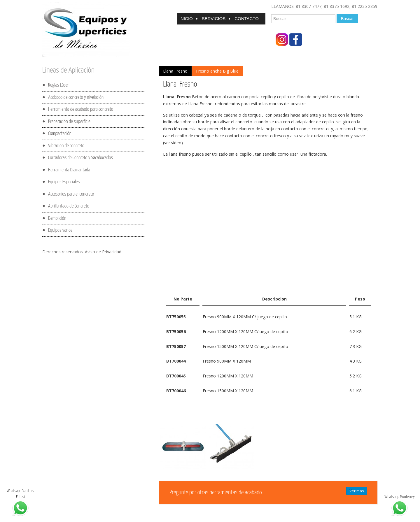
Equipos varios (60, 230)
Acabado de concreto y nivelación (76, 97)
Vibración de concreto (66, 146)
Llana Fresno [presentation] (175, 71)
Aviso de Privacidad (103, 252)
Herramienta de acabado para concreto (81, 109)
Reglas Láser (59, 85)
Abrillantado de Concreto (69, 206)
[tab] (175, 71)
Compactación (60, 134)
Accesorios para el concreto (71, 194)
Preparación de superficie (69, 121)
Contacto (247, 19)
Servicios (214, 19)
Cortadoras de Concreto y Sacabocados (80, 158)
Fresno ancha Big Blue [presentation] (217, 71)
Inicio (186, 19)
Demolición (57, 218)
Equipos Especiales (64, 182)
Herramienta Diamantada (69, 170)
